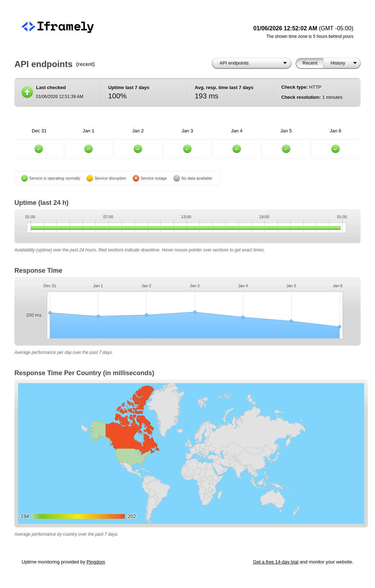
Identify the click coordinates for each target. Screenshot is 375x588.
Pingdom (96, 562)
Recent (310, 63)
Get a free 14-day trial (276, 562)
